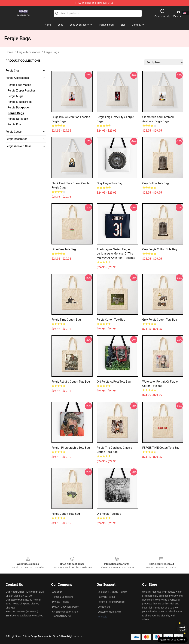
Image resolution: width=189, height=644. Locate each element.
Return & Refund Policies (111, 602)
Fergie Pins (15, 124)
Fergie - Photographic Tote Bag (71, 448)
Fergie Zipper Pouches (22, 91)
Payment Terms (106, 597)
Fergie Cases (14, 132)
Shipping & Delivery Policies (112, 592)
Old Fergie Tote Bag (109, 514)
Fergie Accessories (29, 52)
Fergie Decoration (17, 139)
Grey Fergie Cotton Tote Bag (160, 249)
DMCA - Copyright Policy (65, 607)
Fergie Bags (52, 52)
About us (57, 592)
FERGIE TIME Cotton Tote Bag (161, 448)
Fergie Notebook (18, 119)
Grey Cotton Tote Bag (156, 183)
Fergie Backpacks (19, 107)
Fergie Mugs (15, 96)
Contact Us (104, 607)
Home (9, 52)
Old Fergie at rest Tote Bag (114, 382)
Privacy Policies (61, 602)
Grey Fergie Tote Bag (110, 183)
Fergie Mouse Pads (20, 102)
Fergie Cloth (13, 71)
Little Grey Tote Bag (64, 249)
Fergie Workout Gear (18, 146)
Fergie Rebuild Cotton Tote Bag (71, 382)
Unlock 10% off (182, 629)
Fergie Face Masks (19, 85)
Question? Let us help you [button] (173, 640)
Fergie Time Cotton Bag (66, 320)
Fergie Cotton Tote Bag (111, 320)
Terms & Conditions (63, 597)
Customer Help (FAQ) (109, 612)
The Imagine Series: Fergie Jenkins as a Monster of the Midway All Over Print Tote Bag (116, 254)
